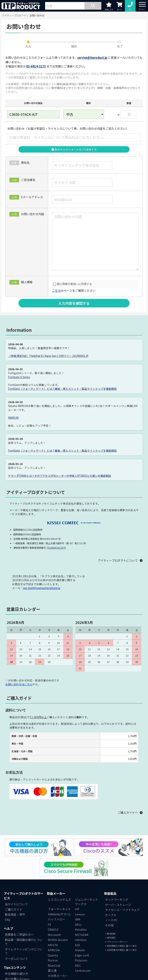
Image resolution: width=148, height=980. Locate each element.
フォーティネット (59, 909)
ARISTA (53, 945)
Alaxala (80, 950)
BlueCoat (54, 965)
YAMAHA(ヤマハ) (59, 914)
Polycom (81, 960)
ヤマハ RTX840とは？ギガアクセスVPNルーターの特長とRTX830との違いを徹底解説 (60, 476)
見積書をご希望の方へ (19, 934)
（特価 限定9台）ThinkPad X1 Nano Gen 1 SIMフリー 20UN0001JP (48, 356)
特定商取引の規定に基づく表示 (121, 946)
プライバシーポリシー (117, 942)
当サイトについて (16, 904)
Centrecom (83, 970)
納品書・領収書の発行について (24, 942)
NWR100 (13, 418)
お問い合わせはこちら (19, 684)
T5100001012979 (56, 548)
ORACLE (53, 929)
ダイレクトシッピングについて (24, 951)
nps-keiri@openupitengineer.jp (42, 588)
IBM (78, 919)
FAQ (8, 920)
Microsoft (54, 935)
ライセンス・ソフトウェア (122, 910)
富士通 (52, 970)
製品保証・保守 (15, 914)
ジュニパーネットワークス (86, 902)
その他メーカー (58, 976)
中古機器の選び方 (16, 974)
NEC (78, 965)
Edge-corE (82, 955)
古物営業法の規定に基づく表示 (121, 950)
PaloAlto (81, 929)
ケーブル (111, 915)
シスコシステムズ (59, 899)
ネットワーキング (117, 899)
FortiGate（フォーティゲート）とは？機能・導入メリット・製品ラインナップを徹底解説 (62, 389)
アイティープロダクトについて (118, 560)
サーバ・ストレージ (118, 905)
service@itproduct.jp (92, 58)
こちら (56, 290)
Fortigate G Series (19, 377)
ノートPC (111, 920)
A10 (77, 945)
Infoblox (81, 940)
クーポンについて (16, 959)
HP (77, 909)
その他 (109, 925)
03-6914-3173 (36, 66)
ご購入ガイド (13, 909)
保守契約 (110, 938)
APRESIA (54, 950)
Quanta (53, 955)
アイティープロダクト (14, 15)
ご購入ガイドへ (128, 812)
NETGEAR (82, 935)
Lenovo (80, 914)
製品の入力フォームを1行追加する (74, 149)
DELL (78, 924)
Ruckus (53, 960)
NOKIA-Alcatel (58, 940)
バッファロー (56, 919)
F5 (49, 924)
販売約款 (110, 934)
